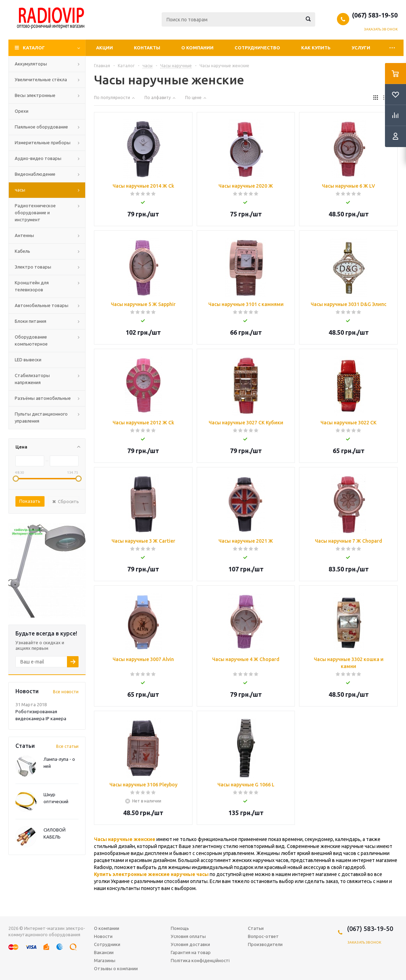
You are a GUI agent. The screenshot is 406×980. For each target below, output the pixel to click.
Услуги (361, 48)
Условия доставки (190, 944)
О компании (197, 48)
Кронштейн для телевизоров (32, 286)
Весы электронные (35, 95)
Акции (104, 48)
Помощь (180, 928)
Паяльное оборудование (41, 127)
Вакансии (104, 952)
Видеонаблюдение (35, 174)
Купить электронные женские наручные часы (151, 874)
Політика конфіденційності (200, 960)
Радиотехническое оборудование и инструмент (35, 213)
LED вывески (28, 360)
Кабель (22, 251)
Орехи (22, 111)
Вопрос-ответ (263, 936)
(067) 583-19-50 (375, 15)
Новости (103, 936)
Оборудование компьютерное (31, 340)
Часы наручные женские (125, 839)
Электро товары (33, 267)
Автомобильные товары (42, 305)
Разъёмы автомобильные (43, 398)
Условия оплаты (188, 936)
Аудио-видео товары (38, 158)
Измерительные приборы (43, 143)
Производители (265, 944)
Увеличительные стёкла (41, 79)
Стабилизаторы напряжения (32, 379)
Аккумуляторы (31, 64)
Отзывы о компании (116, 968)
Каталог (34, 48)
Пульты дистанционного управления (41, 417)
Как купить (316, 48)
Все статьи (67, 746)
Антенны (24, 235)
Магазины (105, 960)
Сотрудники (107, 944)
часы (20, 190)
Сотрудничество (257, 48)
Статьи (256, 928)
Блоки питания (31, 321)
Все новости (66, 692)
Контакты (147, 48)
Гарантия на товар (191, 952)
